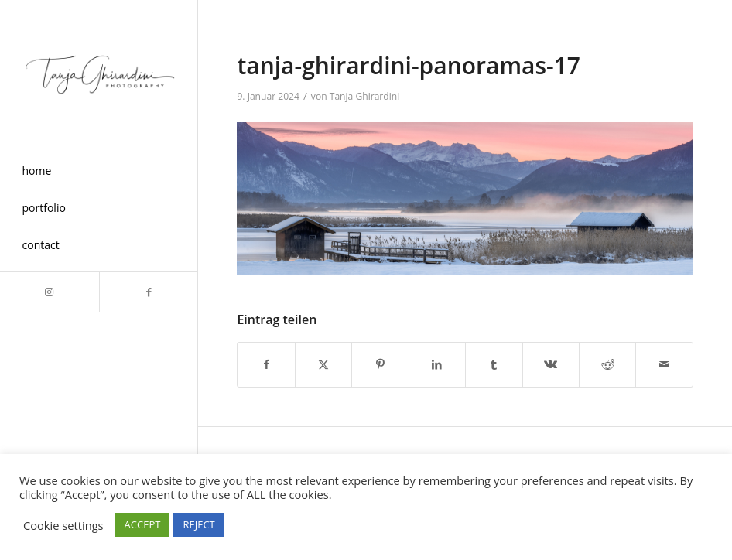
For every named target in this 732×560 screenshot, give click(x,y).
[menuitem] (99, 172)
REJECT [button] (198, 524)
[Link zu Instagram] (50, 292)
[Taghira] (99, 73)
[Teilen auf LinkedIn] (437, 364)
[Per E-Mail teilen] (664, 364)
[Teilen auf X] (323, 364)
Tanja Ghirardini (365, 96)
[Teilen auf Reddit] (607, 364)
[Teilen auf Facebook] (266, 364)
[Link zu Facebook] (149, 292)
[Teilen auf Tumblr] (494, 364)
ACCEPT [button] (143, 524)
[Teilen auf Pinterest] (380, 364)
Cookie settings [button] (63, 525)
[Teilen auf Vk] (551, 364)
